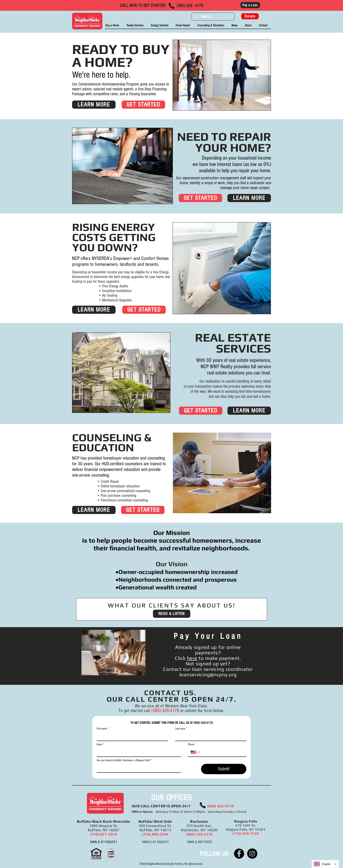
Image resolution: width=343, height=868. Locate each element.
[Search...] (207, 16)
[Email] (138, 752)
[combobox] (325, 864)
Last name (181, 729)
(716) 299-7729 (246, 833)
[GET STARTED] (143, 105)
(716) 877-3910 (104, 834)
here (192, 658)
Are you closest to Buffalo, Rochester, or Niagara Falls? (124, 760)
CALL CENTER (153, 806)
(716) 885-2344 (155, 834)
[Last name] (209, 736)
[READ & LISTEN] (172, 614)
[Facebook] (239, 854)
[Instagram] (252, 854)
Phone (192, 745)
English (322, 864)
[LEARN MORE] (94, 105)
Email (100, 745)
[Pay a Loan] (250, 5)
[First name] (131, 736)
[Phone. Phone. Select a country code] (196, 752)
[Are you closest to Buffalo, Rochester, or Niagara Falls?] (138, 768)
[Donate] (250, 16)
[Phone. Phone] (222, 752)
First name (103, 729)
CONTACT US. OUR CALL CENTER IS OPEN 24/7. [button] (172, 696)
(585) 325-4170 (165, 711)
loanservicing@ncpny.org (208, 675)
